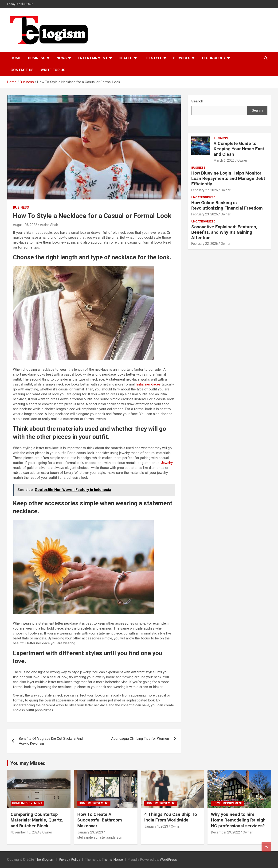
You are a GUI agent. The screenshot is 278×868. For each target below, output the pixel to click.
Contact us (22, 70)
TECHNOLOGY (214, 58)
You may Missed (28, 763)
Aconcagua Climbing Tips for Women (140, 739)
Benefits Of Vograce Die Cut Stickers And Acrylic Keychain (51, 741)
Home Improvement (27, 803)
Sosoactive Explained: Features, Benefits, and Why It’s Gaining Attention (224, 232)
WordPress (168, 860)
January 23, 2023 (90, 832)
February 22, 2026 (205, 244)
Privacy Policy (70, 860)
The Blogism (45, 860)
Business (37, 58)
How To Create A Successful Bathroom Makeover (100, 820)
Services (182, 58)
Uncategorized (203, 197)
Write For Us (53, 70)
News (62, 58)
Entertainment (93, 58)
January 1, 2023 (156, 826)
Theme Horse (112, 860)
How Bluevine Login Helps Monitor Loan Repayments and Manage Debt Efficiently (228, 178)
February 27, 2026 (205, 190)
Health (126, 58)
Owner (242, 160)
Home (16, 58)
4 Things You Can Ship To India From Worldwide (171, 817)
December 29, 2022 (225, 832)
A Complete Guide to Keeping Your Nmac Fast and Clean (239, 149)
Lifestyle (153, 58)
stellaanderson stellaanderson (100, 837)
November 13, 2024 (25, 832)
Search (257, 110)
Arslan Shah (49, 225)
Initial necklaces (149, 384)
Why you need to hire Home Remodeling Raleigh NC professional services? (238, 820)
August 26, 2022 (25, 225)
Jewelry (167, 463)
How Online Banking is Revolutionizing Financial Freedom (227, 205)
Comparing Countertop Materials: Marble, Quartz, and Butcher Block (37, 820)
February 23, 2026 (205, 214)
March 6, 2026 (224, 160)
